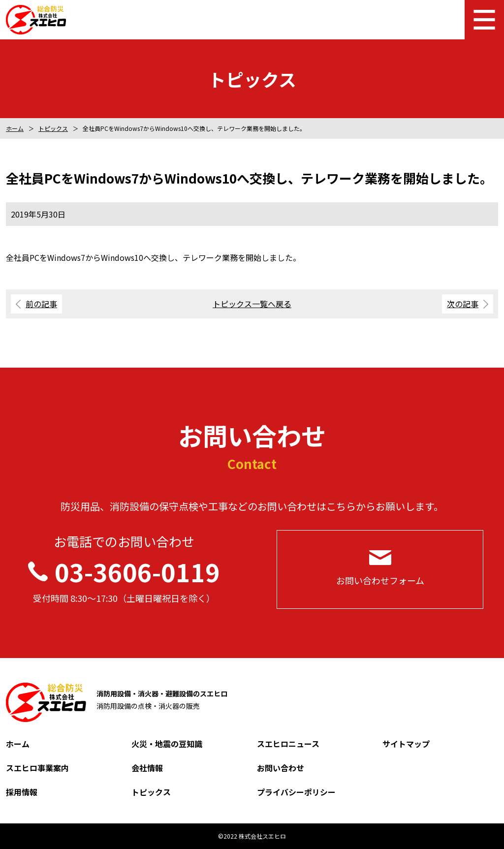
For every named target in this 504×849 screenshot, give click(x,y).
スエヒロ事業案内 (37, 768)
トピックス (53, 128)
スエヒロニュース (288, 744)
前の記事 (41, 304)
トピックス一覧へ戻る (252, 304)
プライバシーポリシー (296, 792)
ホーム (15, 128)
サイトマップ (406, 744)
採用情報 (22, 792)
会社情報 (147, 768)
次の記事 (463, 304)
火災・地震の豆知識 (167, 744)
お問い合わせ (281, 768)
